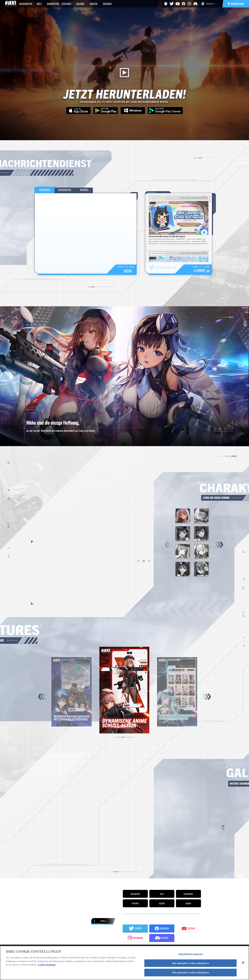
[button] (219, 545)
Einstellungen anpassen (190, 954)
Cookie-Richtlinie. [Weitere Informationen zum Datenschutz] (47, 965)
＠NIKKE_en (201, 270)
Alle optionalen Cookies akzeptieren (190, 963)
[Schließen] (243, 963)
